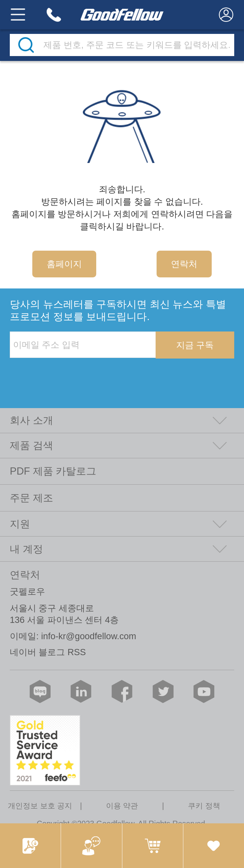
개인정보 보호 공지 (40, 806)
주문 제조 (31, 498)
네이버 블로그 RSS (48, 652)
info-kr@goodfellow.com (89, 636)
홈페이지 (64, 264)
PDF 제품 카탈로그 (53, 471)
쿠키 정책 (204, 806)
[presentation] (59, 372)
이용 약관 (122, 806)
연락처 (184, 264)
